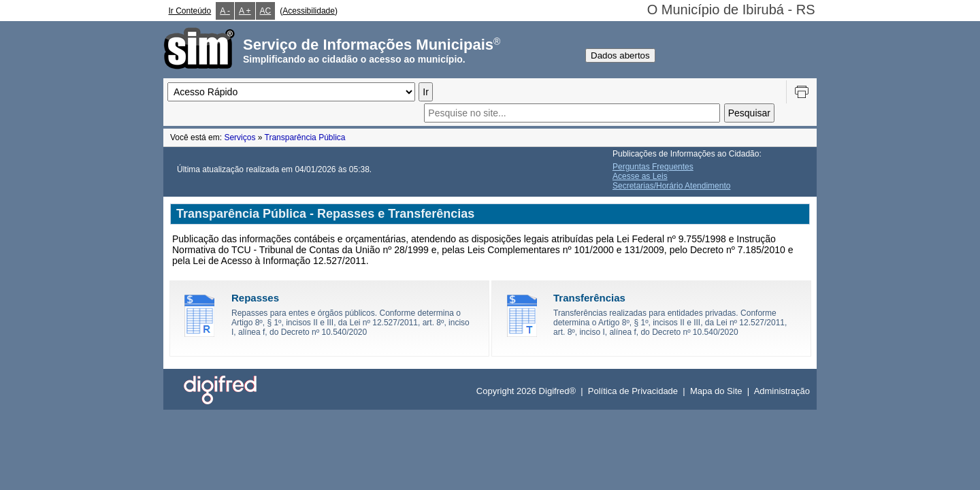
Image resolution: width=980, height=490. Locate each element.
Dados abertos (620, 55)
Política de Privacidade (633, 391)
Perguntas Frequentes (653, 167)
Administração (782, 391)
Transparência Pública (305, 137)
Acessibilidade (309, 11)
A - (225, 11)
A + (245, 11)
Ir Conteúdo (190, 11)
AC (266, 11)
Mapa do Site (716, 391)
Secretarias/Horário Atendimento (671, 186)
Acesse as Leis (640, 176)
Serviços (240, 137)
